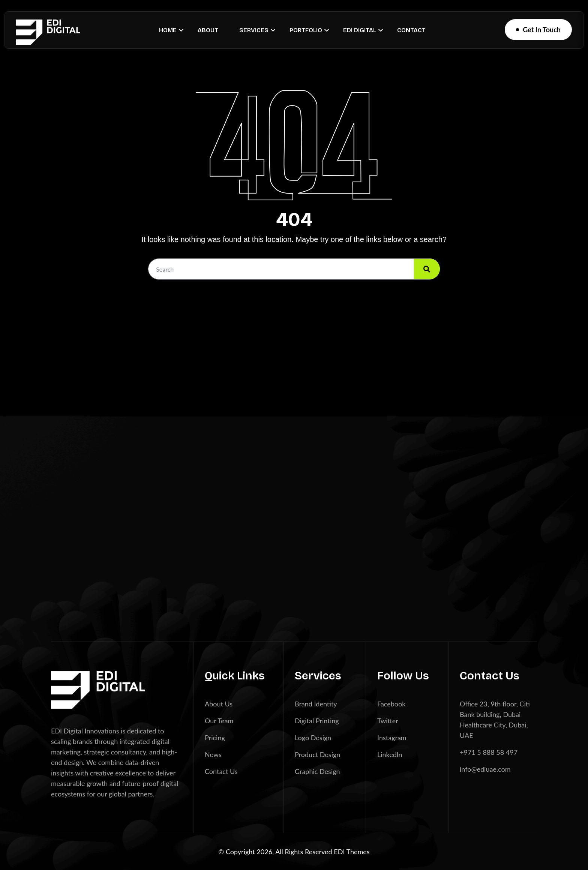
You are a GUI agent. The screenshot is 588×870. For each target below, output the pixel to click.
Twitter (388, 721)
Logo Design (313, 738)
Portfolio (306, 30)
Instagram (392, 738)
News (213, 754)
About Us (219, 704)
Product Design (317, 754)
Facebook (391, 704)
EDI (340, 852)
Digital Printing (317, 721)
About (208, 30)
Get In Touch (542, 30)
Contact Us (221, 771)
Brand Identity (316, 704)
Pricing (215, 738)
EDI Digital (360, 30)
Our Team (219, 721)
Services (254, 30)
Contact (411, 30)
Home (168, 30)
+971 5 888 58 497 (489, 752)
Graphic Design (317, 771)
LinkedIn (390, 754)
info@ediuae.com (485, 769)
